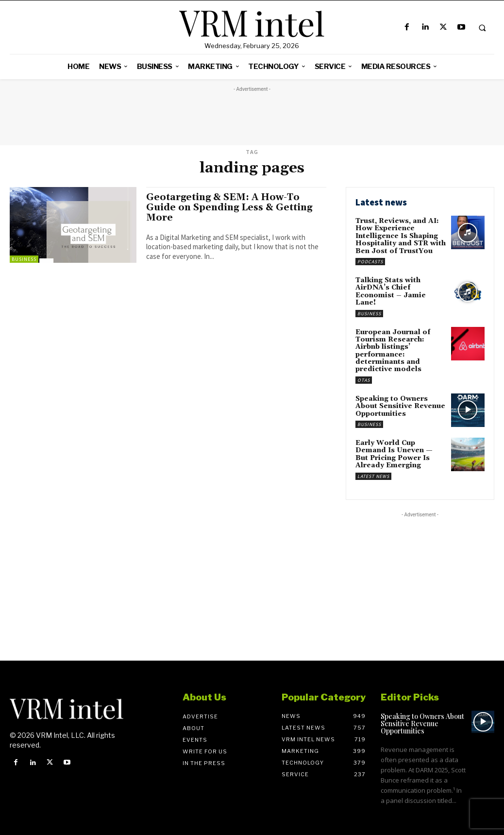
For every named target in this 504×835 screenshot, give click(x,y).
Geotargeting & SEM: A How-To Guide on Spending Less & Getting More (229, 207)
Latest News (373, 476)
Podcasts (370, 262)
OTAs (364, 380)
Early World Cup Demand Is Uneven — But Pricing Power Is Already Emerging (394, 454)
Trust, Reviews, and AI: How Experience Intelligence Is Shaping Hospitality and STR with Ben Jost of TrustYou (401, 236)
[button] (482, 28)
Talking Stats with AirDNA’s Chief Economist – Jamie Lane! (391, 291)
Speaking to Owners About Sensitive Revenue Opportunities (400, 406)
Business (24, 259)
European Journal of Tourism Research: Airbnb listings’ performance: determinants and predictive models (393, 351)
